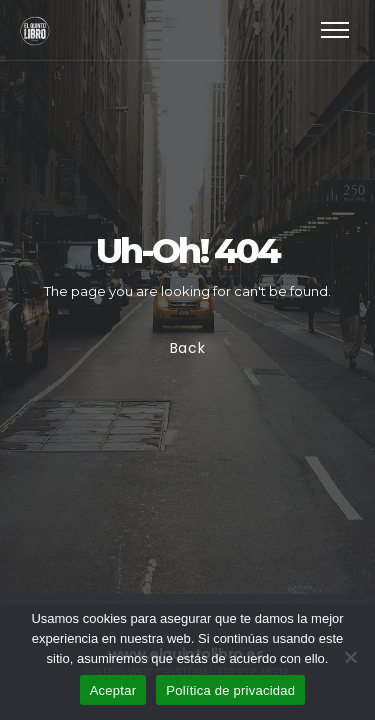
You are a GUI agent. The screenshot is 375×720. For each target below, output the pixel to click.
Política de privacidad (230, 690)
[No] (350, 657)
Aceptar (113, 690)
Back (188, 348)
